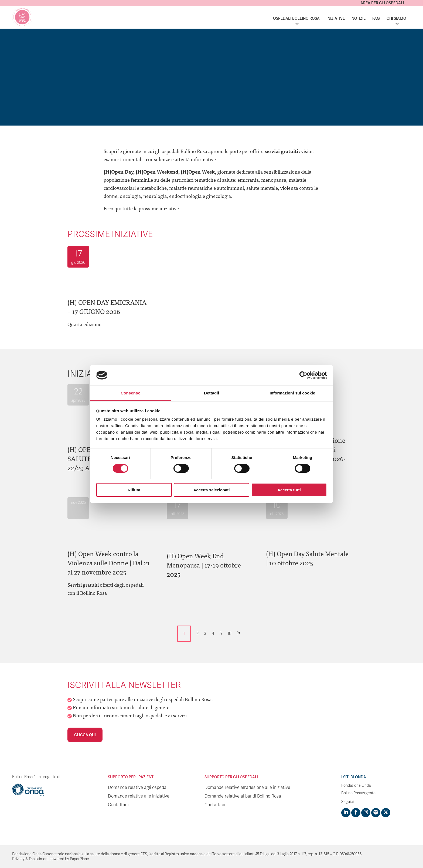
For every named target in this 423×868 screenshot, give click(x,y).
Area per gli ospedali (382, 3)
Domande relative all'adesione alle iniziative (247, 788)
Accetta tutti (289, 490)
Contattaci (118, 805)
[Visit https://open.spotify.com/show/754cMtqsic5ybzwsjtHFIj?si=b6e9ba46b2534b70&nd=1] (376, 813)
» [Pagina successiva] (239, 632)
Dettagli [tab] (211, 393)
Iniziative (336, 18)
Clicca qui (85, 735)
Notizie (359, 18)
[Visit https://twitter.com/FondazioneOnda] (386, 813)
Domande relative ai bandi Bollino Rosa (243, 796)
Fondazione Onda (356, 786)
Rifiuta (134, 490)
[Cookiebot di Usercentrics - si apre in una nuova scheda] (303, 375)
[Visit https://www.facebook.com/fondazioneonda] (356, 813)
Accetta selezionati (211, 490)
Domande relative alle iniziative (139, 796)
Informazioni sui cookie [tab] (293, 393)
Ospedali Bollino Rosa (296, 18)
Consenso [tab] (130, 393)
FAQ (376, 18)
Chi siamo (396, 18)
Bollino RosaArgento (358, 793)
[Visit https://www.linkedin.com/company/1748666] (346, 813)
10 (229, 634)
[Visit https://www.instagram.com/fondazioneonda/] (366, 813)
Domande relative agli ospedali (138, 788)
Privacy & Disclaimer (29, 859)
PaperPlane (79, 859)
